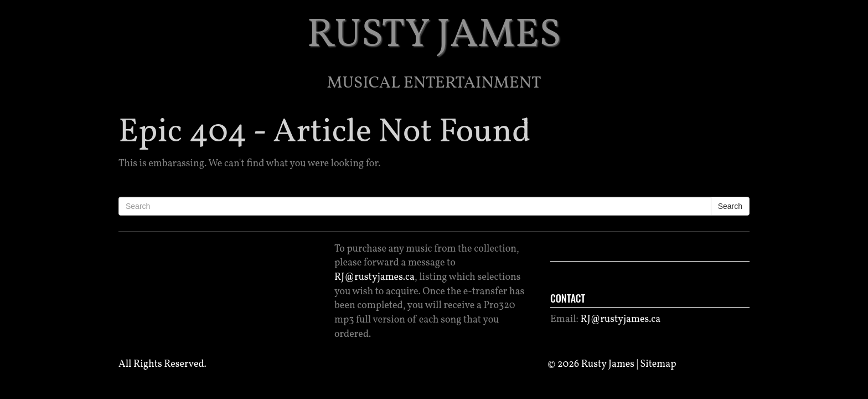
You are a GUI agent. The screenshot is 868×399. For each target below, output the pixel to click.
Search (730, 206)
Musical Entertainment (434, 83)
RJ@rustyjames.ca (374, 277)
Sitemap (658, 364)
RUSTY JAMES (434, 36)
